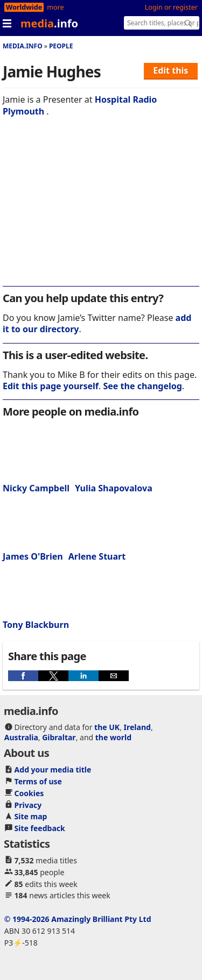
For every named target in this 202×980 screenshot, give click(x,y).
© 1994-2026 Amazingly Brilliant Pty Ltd (78, 919)
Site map (31, 816)
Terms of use (38, 781)
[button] (23, 676)
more (55, 7)
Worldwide (24, 7)
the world (113, 737)
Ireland (137, 727)
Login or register (171, 7)
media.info (23, 46)
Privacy (28, 805)
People (61, 46)
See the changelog (143, 386)
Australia (21, 737)
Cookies (29, 793)
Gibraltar (59, 737)
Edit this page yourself (51, 386)
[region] (101, 209)
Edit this (170, 70)
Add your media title (53, 770)
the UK (107, 727)
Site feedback (40, 828)
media (49, 23)
